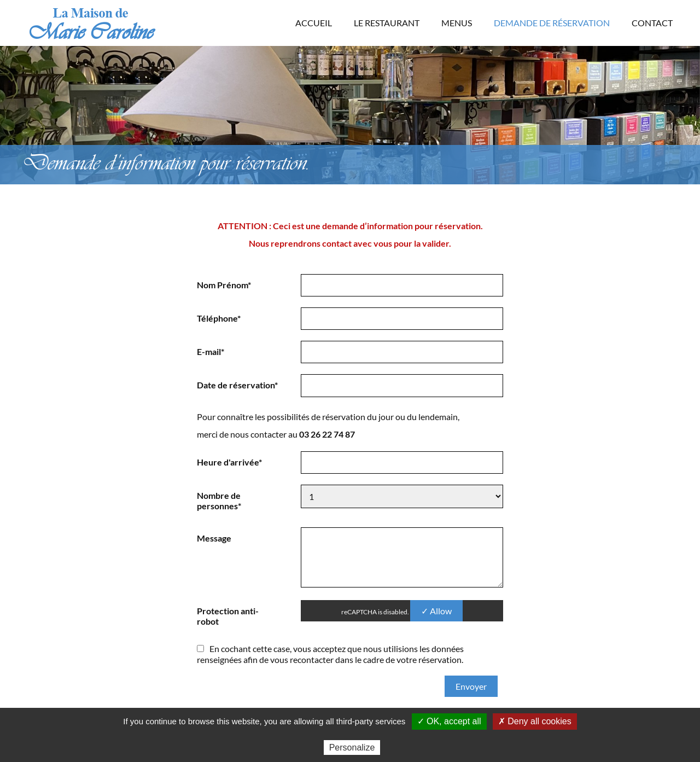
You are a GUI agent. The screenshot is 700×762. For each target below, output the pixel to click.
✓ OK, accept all (449, 721)
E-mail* (211, 351)
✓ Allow (436, 611)
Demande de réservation (552, 23)
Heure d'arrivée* (229, 462)
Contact (652, 23)
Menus (457, 23)
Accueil (314, 23)
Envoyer (471, 686)
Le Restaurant (387, 23)
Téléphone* (219, 318)
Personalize (352, 748)
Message (214, 538)
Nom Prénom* (224, 285)
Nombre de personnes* (219, 501)
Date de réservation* (237, 385)
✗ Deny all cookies (535, 721)
